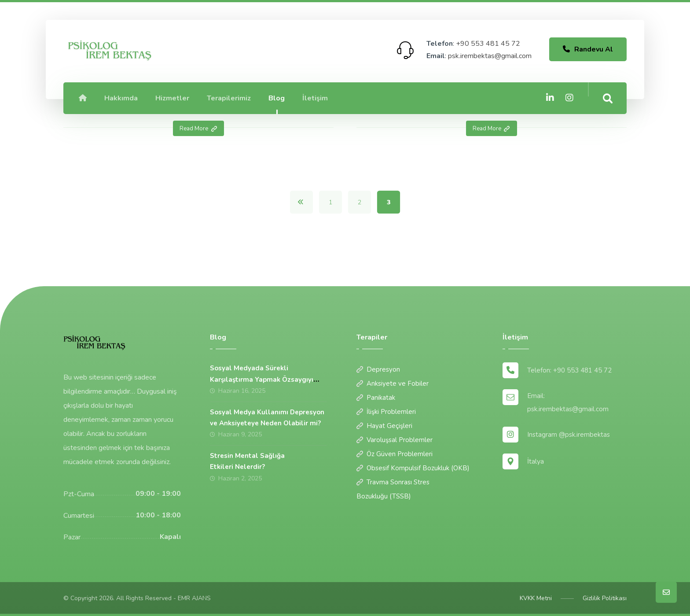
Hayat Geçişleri (384, 426)
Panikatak (376, 398)
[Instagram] (569, 98)
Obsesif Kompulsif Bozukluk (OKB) (413, 468)
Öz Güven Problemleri (395, 454)
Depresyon (378, 369)
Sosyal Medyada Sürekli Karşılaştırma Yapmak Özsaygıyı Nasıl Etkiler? (262, 379)
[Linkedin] (550, 98)
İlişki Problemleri (386, 412)
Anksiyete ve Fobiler (393, 384)
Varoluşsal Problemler (395, 440)
